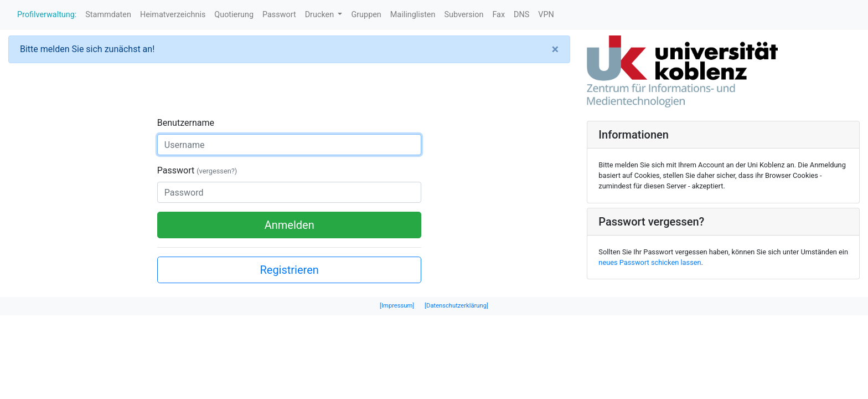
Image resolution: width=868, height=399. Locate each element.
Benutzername (186, 123)
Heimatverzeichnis (173, 15)
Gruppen (366, 15)
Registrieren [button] (289, 270)
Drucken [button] (321, 15)
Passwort (279, 15)
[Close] (556, 49)
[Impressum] (397, 306)
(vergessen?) (217, 171)
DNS (521, 15)
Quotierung (234, 15)
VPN (546, 15)
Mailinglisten (413, 15)
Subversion (464, 15)
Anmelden (290, 225)
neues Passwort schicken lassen (650, 262)
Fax (498, 15)
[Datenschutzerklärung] (456, 306)
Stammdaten (108, 15)
